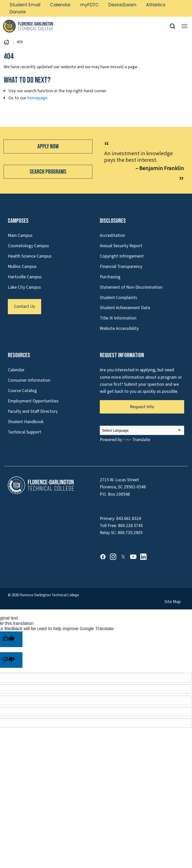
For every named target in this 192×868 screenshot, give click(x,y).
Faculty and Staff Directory (33, 411)
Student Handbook (26, 422)
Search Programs (48, 172)
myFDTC (90, 5)
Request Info (142, 407)
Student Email (25, 5)
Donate (18, 12)
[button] (174, 26)
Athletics (156, 5)
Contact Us (25, 306)
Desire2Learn (122, 5)
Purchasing (110, 277)
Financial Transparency (121, 267)
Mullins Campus (22, 267)
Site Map (173, 602)
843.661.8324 (129, 519)
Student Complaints (118, 298)
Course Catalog (22, 391)
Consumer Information (29, 380)
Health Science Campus (30, 256)
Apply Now (48, 146)
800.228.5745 (130, 526)
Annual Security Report (121, 246)
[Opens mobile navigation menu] (184, 26)
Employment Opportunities (33, 401)
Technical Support (25, 432)
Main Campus (20, 235)
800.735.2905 (130, 533)
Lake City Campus (24, 287)
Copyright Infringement (122, 256)
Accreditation (112, 235)
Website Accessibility (119, 328)
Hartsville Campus (25, 277)
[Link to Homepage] (86, 26)
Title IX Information (118, 318)
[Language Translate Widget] (142, 430)
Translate (137, 440)
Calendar (60, 5)
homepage (37, 98)
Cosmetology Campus (28, 246)
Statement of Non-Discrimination (131, 287)
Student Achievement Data (125, 308)
